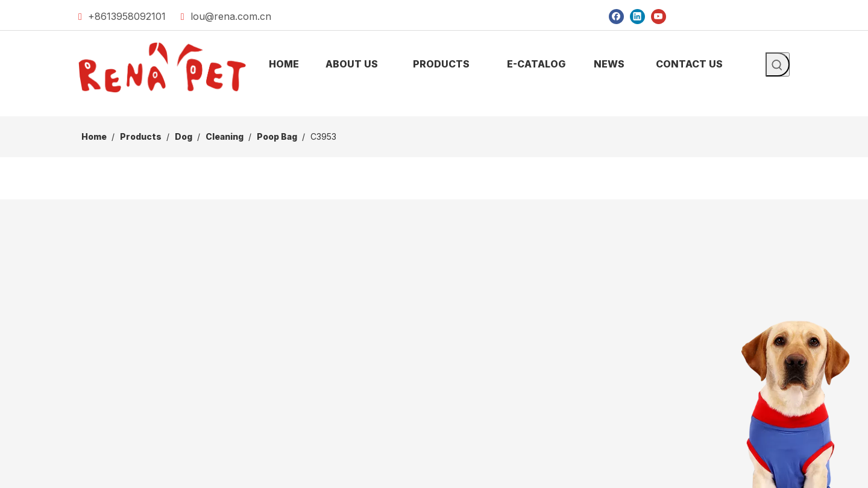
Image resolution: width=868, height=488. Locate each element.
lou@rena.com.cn (231, 16)
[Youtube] (659, 16)
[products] (434, 107)
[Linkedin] (637, 16)
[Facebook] (616, 16)
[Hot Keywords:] (778, 64)
